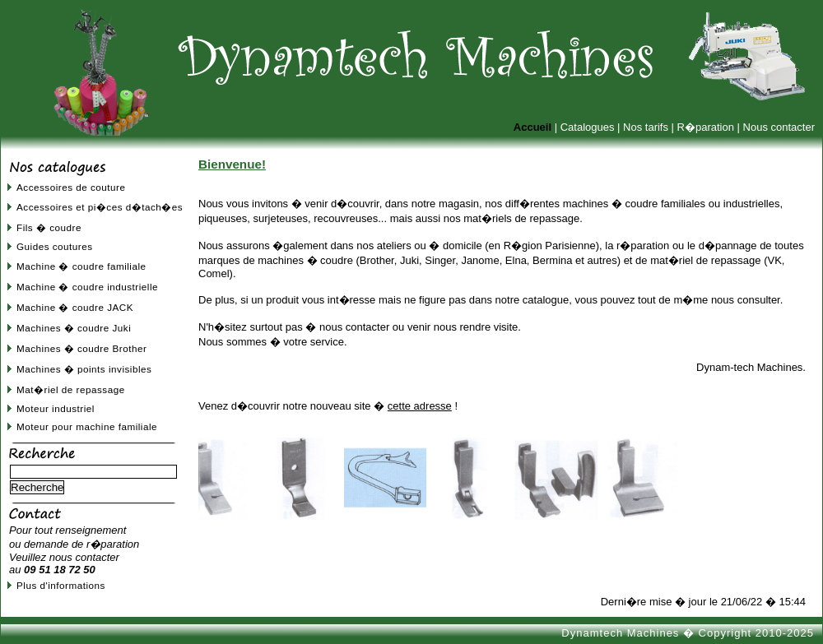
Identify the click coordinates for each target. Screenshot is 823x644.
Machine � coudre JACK (75, 307)
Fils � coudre (49, 227)
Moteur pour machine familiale (87, 426)
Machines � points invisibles (84, 369)
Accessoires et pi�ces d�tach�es (100, 207)
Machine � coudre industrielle (87, 287)
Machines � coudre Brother (81, 348)
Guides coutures (55, 246)
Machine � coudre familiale (81, 266)
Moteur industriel (56, 408)
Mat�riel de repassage (71, 389)
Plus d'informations (61, 585)
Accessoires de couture (71, 187)
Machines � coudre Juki (74, 328)
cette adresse (420, 406)
